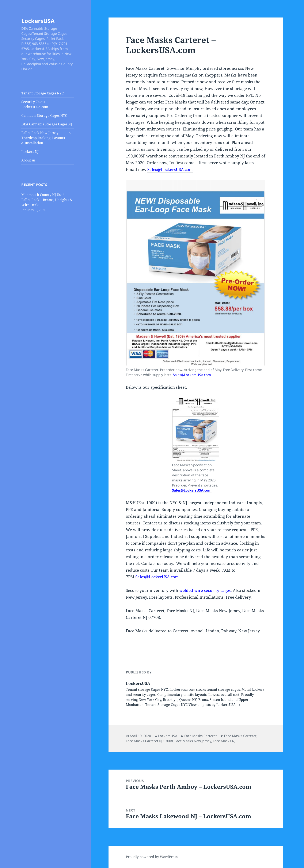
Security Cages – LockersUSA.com (35, 104)
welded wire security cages (205, 590)
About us (28, 160)
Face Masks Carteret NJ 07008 (149, 741)
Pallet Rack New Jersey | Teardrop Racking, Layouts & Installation (43, 138)
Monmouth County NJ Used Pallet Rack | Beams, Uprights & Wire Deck (47, 200)
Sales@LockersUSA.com (170, 169)
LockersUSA (38, 21)
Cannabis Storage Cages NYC (44, 116)
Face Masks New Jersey (193, 741)
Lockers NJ (30, 152)
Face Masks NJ (224, 741)
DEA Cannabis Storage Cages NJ (47, 124)
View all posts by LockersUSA (212, 705)
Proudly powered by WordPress (152, 857)
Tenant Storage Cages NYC (43, 93)
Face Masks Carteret (201, 736)
